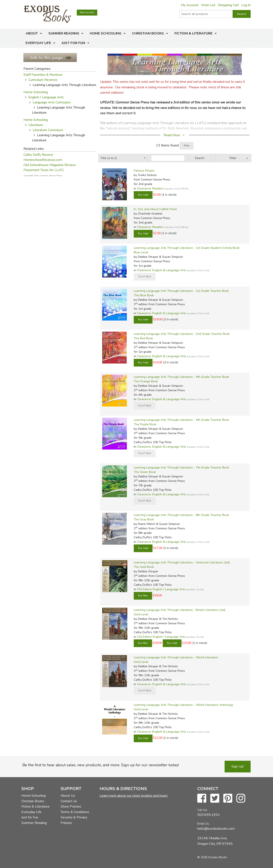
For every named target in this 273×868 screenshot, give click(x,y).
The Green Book (145, 472)
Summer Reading (64, 33)
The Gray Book (144, 519)
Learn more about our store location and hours (134, 796)
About (32, 33)
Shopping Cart (228, 5)
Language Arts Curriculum (52, 102)
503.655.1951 (209, 815)
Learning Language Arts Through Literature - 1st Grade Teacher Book (181, 291)
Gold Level (141, 614)
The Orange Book (146, 381)
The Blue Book (144, 295)
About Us (68, 796)
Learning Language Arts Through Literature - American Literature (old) (182, 562)
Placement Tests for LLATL (44, 170)
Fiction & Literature (193, 33)
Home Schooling (106, 33)
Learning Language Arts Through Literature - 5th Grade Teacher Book (181, 420)
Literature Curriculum (48, 130)
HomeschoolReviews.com (43, 160)
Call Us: (202, 810)
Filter (233, 158)
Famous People (144, 171)
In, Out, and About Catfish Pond (155, 209)
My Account (190, 5)
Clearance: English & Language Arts (161, 270)
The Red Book (143, 338)
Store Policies (71, 806)
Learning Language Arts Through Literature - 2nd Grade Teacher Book (182, 334)
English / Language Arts (46, 97)
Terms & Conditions (75, 812)
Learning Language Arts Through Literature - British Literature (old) (180, 610)
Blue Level (141, 252)
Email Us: (203, 824)
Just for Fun (73, 43)
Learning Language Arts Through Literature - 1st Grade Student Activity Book (187, 248)
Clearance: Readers (150, 188)
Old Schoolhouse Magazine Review (50, 165)
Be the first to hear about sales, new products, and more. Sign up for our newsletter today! (101, 765)
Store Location (87, 12)
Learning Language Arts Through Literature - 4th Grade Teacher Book (181, 377)
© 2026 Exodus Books (212, 857)
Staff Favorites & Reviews (43, 75)
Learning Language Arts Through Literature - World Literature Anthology (183, 705)
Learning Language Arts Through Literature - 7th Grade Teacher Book (181, 468)
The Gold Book (144, 567)
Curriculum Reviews (43, 80)
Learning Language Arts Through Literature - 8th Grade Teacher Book (181, 515)
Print (187, 146)
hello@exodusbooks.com (216, 829)
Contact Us (69, 801)
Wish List (208, 5)
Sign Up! (238, 766)
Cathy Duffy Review (38, 155)
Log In (246, 5)
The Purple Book (145, 424)
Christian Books (148, 33)
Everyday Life (38, 43)
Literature (36, 125)
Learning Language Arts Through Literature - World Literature (176, 657)
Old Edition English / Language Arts (161, 589)
